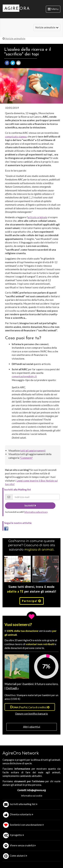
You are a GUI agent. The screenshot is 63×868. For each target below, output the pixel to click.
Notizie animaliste (47, 27)
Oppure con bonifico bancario (32, 714)
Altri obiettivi (32, 727)
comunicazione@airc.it (24, 376)
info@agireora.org (36, 790)
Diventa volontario (22, 814)
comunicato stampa (16, 136)
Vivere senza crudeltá (23, 845)
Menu (54, 10)
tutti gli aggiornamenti (33, 451)
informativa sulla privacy (36, 512)
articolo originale (37, 217)
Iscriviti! (30, 505)
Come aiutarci (18, 856)
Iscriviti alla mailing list (24, 804)
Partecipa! (32, 601)
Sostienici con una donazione (27, 825)
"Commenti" (26, 458)
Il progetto (17, 835)
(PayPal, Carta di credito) (30, 707)
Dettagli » (12, 688)
